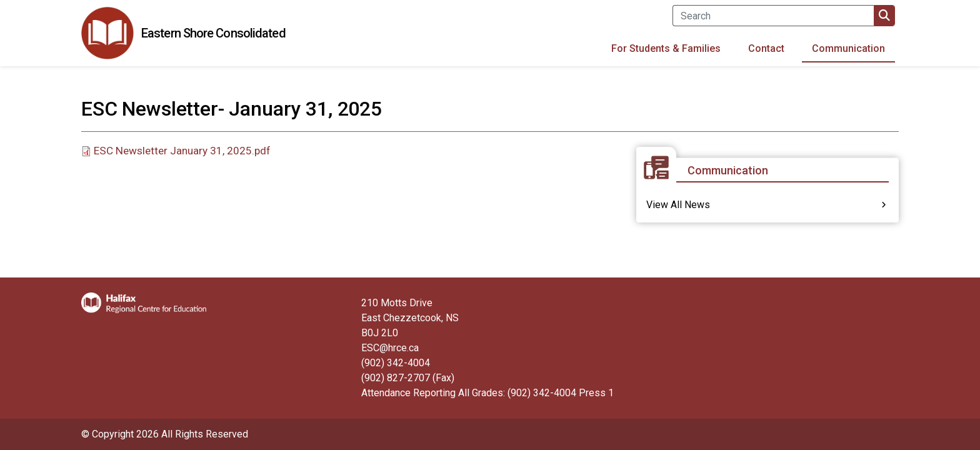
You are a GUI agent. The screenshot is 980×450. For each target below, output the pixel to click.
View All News (678, 205)
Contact (766, 48)
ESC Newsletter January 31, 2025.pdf (182, 151)
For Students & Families (666, 48)
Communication (848, 48)
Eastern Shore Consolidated (213, 33)
